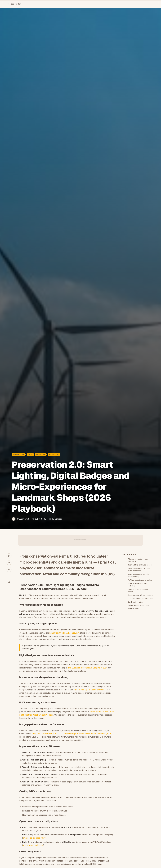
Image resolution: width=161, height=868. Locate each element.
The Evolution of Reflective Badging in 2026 (88, 668)
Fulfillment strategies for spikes (140, 580)
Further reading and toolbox (139, 605)
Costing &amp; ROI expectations (140, 595)
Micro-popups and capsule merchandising (138, 575)
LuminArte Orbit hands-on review (64, 633)
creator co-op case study (34, 838)
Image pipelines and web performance (137, 585)
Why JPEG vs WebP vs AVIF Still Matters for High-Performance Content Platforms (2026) (72, 734)
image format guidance (33, 845)
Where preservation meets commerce (138, 560)
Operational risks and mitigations (141, 599)
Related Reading (134, 609)
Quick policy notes (135, 602)
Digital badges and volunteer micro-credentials (139, 570)
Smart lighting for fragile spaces (140, 565)
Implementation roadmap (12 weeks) (139, 591)
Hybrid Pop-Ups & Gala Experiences (90, 690)
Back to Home (15, 4)
